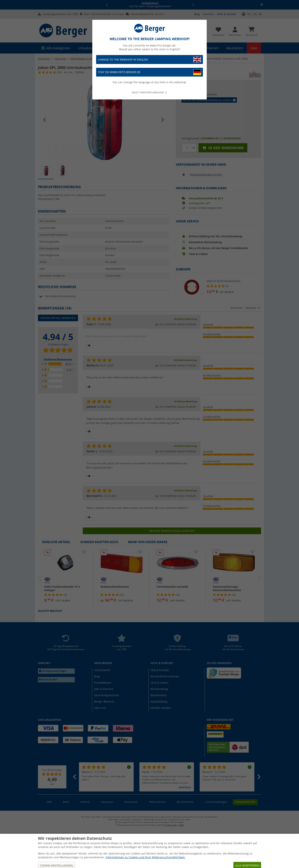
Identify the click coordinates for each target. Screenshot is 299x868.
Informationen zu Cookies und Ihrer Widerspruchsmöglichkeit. (145, 857)
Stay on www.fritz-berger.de (149, 72)
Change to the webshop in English (149, 60)
